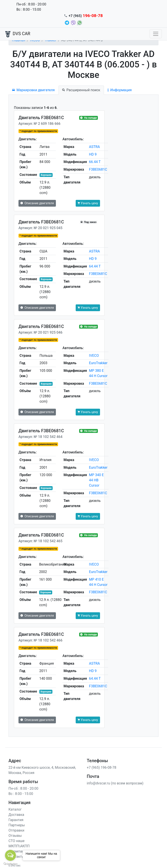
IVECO (94, 356)
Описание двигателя (37, 203)
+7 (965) (86, 16)
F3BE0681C (98, 169)
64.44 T (95, 266)
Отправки (16, 830)
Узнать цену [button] (88, 203)
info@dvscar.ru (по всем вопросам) (115, 783)
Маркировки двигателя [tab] (33, 90)
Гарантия (16, 820)
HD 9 (93, 154)
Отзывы (15, 836)
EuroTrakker (98, 363)
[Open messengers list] (10, 855)
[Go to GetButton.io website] (10, 864)
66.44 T (95, 162)
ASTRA (94, 147)
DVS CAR (18, 34)
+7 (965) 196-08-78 (102, 768)
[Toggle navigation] (156, 34)
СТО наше (17, 841)
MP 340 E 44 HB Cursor (96, 480)
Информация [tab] (120, 90)
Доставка (16, 815)
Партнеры (17, 825)
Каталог (15, 809)
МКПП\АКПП (19, 846)
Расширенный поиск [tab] (81, 90)
